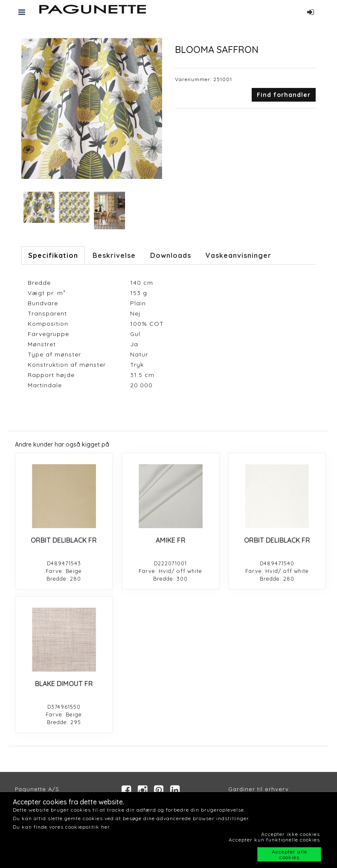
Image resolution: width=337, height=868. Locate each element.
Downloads (171, 255)
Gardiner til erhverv (259, 789)
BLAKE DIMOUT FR (64, 684)
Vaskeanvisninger (238, 255)
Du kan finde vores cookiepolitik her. (62, 827)
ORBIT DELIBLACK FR (64, 540)
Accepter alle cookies (289, 854)
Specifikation (53, 255)
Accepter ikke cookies (291, 834)
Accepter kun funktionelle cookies (274, 840)
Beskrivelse (114, 255)
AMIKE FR (171, 540)
